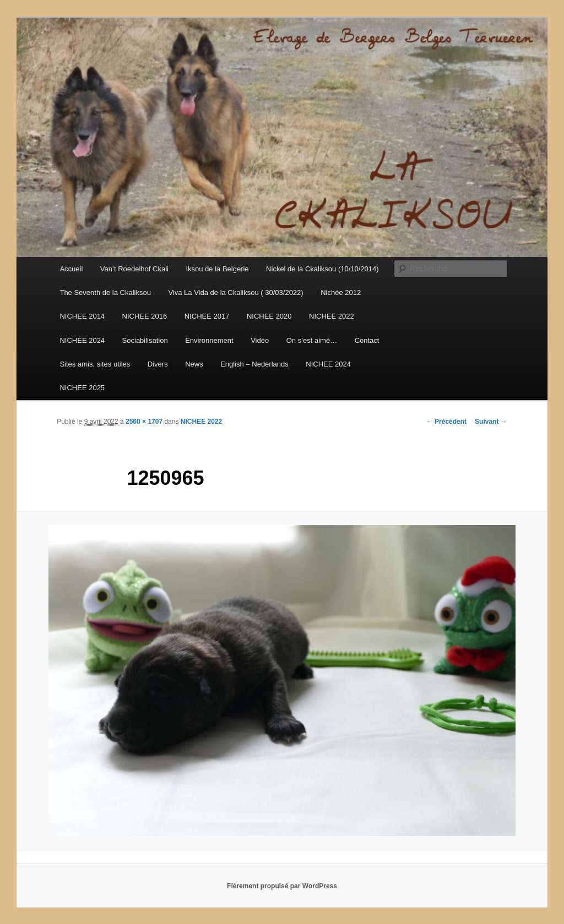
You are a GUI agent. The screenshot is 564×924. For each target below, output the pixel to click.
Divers (158, 364)
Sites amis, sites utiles (95, 364)
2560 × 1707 (144, 422)
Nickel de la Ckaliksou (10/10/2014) (322, 269)
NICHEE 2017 (207, 316)
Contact (367, 340)
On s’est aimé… (312, 340)
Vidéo (260, 340)
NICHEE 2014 (82, 316)
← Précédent (446, 422)
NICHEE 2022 (332, 316)
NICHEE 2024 (82, 340)
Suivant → (491, 422)
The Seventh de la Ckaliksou (105, 292)
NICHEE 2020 (269, 316)
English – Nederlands (254, 364)
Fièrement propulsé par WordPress (282, 886)
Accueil (71, 269)
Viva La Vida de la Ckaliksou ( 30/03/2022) (235, 292)
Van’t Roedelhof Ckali (134, 269)
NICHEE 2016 (145, 316)
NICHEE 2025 (82, 388)
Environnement (209, 340)
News (194, 364)
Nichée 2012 (341, 292)
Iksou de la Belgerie (217, 269)
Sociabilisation (145, 340)
